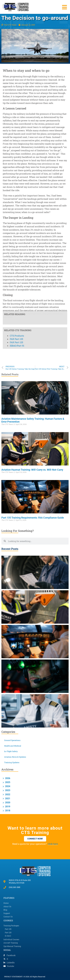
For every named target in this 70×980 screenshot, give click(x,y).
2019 (7, 807)
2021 (7, 799)
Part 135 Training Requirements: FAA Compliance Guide (33, 518)
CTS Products (17, 138)
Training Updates (12, 762)
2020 (7, 803)
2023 (7, 790)
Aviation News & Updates (15, 757)
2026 (7, 778)
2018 (7, 811)
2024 (7, 786)
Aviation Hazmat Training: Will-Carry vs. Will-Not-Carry (32, 470)
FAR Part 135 (16, 141)
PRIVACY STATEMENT (13, 977)
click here (53, 844)
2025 (7, 782)
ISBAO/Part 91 (17, 148)
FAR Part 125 (16, 145)
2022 (7, 794)
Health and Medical (13, 746)
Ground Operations (12, 740)
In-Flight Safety (11, 751)
